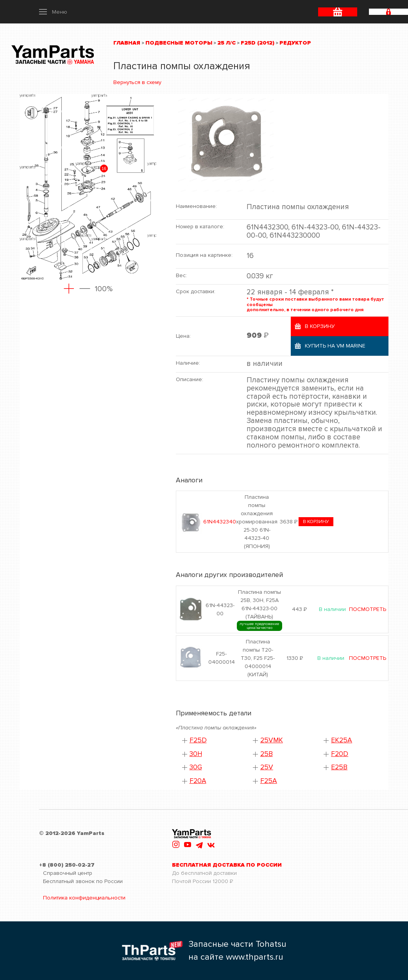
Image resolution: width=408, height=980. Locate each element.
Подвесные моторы (179, 43)
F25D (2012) (258, 43)
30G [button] (196, 767)
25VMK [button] (272, 740)
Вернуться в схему (137, 82)
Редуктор (295, 43)
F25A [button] (269, 781)
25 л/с (226, 43)
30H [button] (196, 754)
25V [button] (267, 767)
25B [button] (267, 754)
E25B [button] (339, 767)
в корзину (316, 522)
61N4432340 (220, 522)
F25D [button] (198, 740)
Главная (127, 43)
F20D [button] (340, 754)
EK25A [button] (342, 740)
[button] (53, 12)
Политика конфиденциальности (84, 898)
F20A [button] (198, 781)
